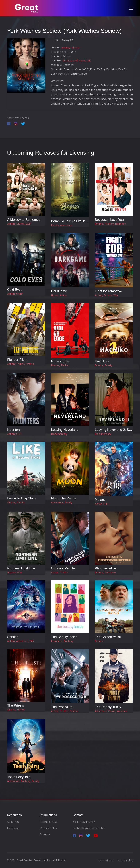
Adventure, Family (62, 502)
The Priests (16, 705)
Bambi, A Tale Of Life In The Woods (77, 221)
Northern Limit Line (21, 568)
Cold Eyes (15, 290)
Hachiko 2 (102, 361)
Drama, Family (103, 365)
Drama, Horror (16, 709)
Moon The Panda (64, 498)
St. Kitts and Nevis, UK (77, 60)
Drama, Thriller (60, 365)
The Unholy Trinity (108, 707)
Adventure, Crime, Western (111, 711)
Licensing (13, 828)
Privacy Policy (48, 828)
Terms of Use (49, 822)
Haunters (14, 430)
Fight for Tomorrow (108, 291)
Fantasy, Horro (70, 47)
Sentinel (13, 637)
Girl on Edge (60, 361)
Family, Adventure (62, 225)
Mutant (100, 500)
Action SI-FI (102, 504)
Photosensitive (105, 568)
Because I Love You (109, 220)
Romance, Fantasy (62, 641)
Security (45, 834)
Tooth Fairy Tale (19, 777)
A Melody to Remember (24, 220)
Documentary (59, 434)
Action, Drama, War (19, 224)
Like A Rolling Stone (22, 498)
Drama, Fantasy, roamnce (110, 224)
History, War (15, 572)
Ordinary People (63, 568)
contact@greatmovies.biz (89, 828)
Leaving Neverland (65, 430)
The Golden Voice (108, 637)
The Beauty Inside (64, 637)
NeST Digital (58, 860)
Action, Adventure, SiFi (21, 641)
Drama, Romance (105, 572)
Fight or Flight (17, 360)
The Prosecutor (62, 707)
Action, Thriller (60, 572)
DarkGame (59, 291)
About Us (13, 822)
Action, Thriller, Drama (21, 364)
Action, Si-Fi (14, 434)
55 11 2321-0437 (84, 822)
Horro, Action (59, 295)
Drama (99, 641)
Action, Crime (15, 294)
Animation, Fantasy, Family (23, 781)
